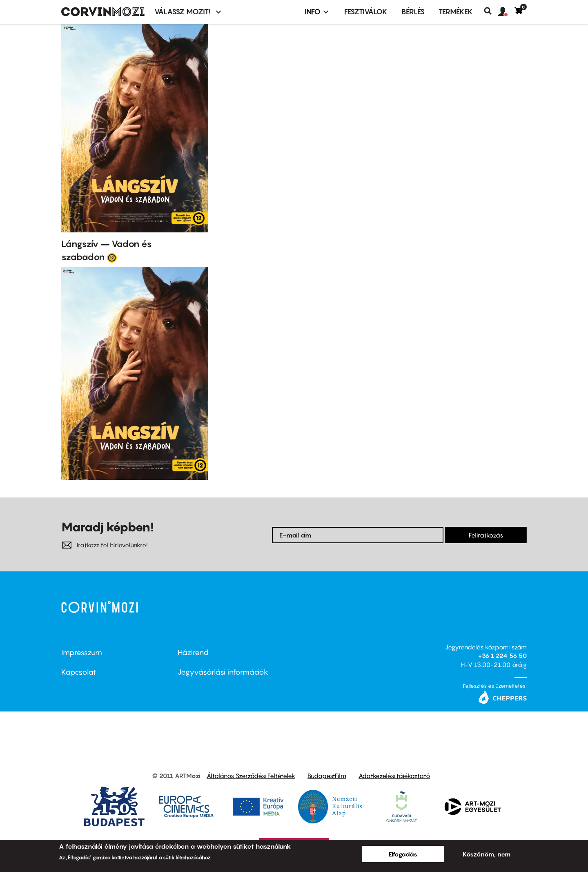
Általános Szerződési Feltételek (251, 776)
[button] (506, 12)
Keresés (491, 11)
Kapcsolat (79, 672)
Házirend (193, 652)
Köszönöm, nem (487, 854)
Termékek (456, 12)
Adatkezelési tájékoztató (394, 776)
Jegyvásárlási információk (223, 672)
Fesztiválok (366, 12)
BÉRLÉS (413, 12)
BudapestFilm (327, 776)
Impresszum (82, 652)
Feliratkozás (486, 535)
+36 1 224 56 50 (502, 656)
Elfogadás (403, 854)
